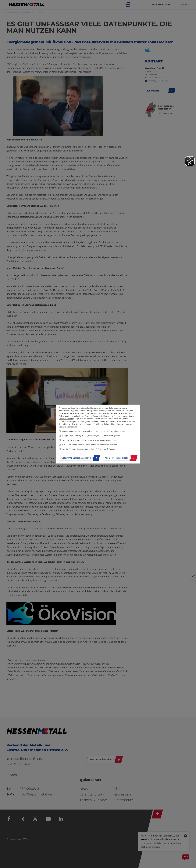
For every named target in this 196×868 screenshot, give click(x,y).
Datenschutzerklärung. (68, 427)
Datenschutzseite (66, 419)
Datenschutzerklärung (118, 408)
